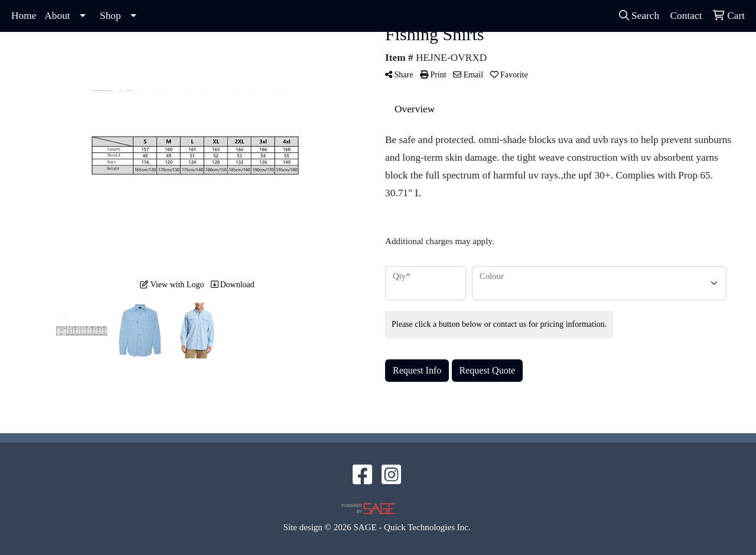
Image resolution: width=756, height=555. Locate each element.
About (57, 16)
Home (24, 16)
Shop (110, 16)
